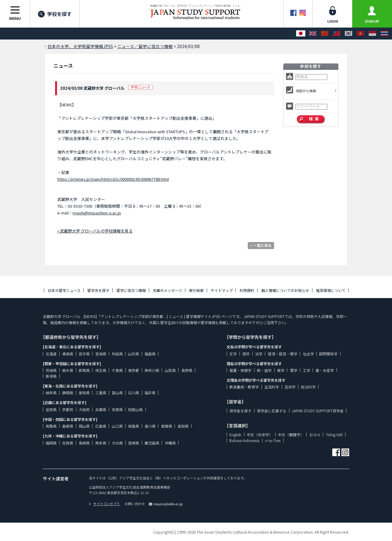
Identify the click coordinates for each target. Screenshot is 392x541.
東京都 (134, 370)
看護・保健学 (240, 370)
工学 (307, 370)
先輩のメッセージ (168, 290)
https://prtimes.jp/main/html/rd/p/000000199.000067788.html (113, 179)
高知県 (183, 426)
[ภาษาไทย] (384, 34)
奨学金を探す (240, 411)
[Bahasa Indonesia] (372, 34)
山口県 (117, 426)
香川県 (150, 426)
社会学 (308, 354)
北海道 (51, 354)
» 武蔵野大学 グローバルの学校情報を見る (95, 231)
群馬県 (84, 370)
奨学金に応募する (272, 411)
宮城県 (101, 354)
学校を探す (55, 14)
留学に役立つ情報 (131, 290)
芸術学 (290, 387)
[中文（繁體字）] (337, 34)
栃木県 (68, 370)
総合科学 (308, 387)
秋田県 (117, 354)
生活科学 (272, 387)
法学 (259, 354)
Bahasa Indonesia (244, 440)
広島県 (101, 426)
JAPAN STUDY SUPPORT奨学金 (318, 411)
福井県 (150, 393)
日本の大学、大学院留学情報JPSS (80, 46)
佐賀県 (68, 443)
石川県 (134, 393)
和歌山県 (135, 409)
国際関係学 (328, 354)
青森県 (68, 354)
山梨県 (170, 370)
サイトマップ (222, 290)
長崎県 (84, 443)
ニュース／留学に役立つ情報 (145, 46)
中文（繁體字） (291, 435)
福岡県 (51, 443)
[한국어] (349, 34)
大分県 (117, 443)
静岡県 (68, 393)
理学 (294, 370)
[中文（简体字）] (325, 34)
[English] (313, 34)
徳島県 (134, 426)
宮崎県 (134, 443)
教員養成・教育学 (244, 387)
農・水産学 (325, 370)
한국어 (315, 435)
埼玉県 (101, 370)
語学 (246, 354)
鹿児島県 (152, 443)
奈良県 (117, 409)
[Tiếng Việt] (360, 34)
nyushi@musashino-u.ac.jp (97, 213)
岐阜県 (51, 393)
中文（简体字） (260, 435)
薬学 (281, 370)
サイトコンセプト (104, 504)
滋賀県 (51, 409)
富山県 (117, 393)
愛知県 (84, 393)
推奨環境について (331, 290)
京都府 (68, 409)
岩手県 (84, 354)
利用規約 (247, 290)
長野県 (187, 370)
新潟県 (51, 376)
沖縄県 (170, 443)
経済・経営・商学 (283, 354)
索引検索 (196, 290)
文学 (233, 354)
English (235, 435)
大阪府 (84, 409)
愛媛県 (167, 426)
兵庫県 (101, 409)
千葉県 (117, 370)
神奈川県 (152, 370)
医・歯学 (264, 370)
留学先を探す (98, 290)
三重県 (101, 393)
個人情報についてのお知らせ (285, 290)
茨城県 (51, 370)
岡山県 (84, 426)
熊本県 (101, 443)
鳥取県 (51, 426)
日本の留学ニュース (64, 290)
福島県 (150, 354)
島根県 (68, 426)
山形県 (134, 354)
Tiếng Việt (334, 435)
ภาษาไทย (273, 440)
